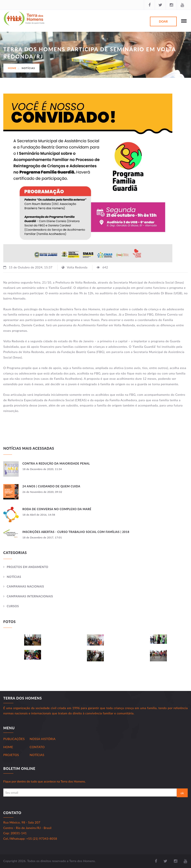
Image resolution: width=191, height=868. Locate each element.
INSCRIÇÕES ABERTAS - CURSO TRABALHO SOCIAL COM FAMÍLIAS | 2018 (76, 532)
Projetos (11, 755)
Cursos (13, 606)
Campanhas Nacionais (25, 586)
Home (12, 68)
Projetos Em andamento (28, 567)
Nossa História (43, 739)
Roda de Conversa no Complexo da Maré (57, 509)
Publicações (14, 739)
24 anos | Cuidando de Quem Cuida (51, 486)
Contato (37, 747)
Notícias (28, 68)
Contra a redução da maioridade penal (56, 463)
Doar (163, 21)
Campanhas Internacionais (30, 596)
